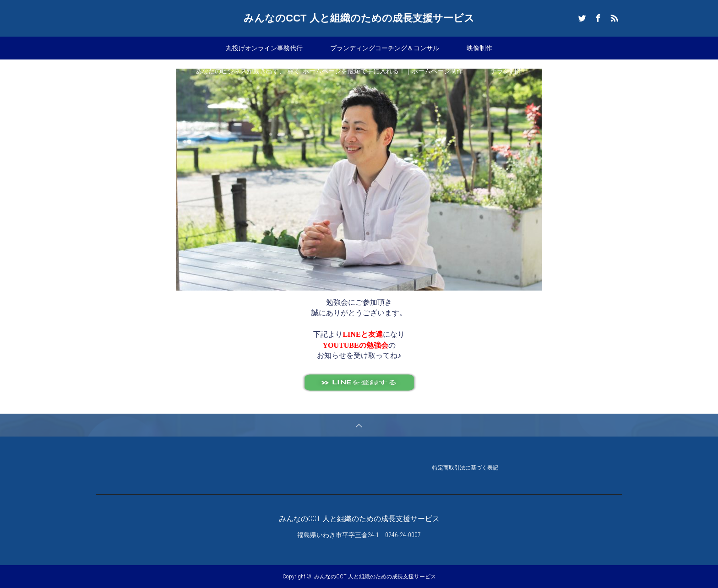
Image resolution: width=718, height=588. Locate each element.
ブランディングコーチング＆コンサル (385, 48)
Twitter (581, 16)
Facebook (597, 16)
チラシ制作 (506, 71)
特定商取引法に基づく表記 (465, 468)
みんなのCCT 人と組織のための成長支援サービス (359, 18)
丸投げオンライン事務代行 (264, 48)
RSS (613, 16)
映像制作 (479, 48)
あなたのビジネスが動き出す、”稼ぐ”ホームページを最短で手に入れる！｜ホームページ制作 (329, 71)
